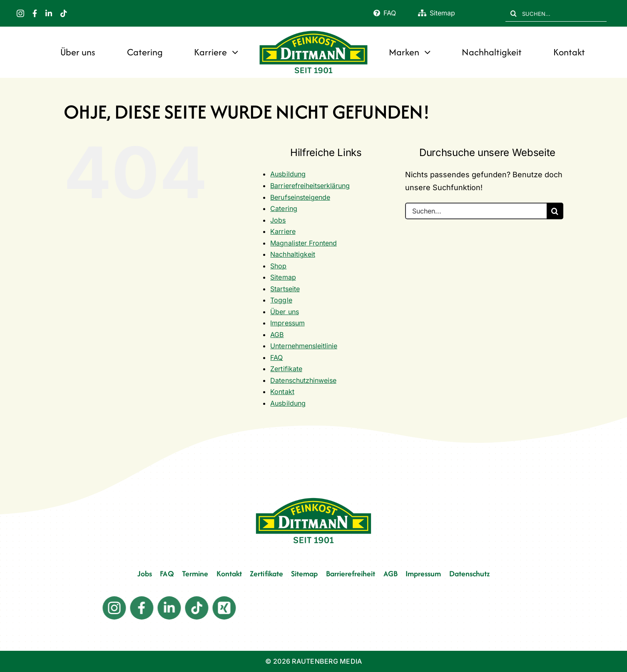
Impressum (287, 323)
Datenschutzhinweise (303, 380)
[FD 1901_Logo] (313, 31)
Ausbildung (288, 174)
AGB (277, 335)
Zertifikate (286, 369)
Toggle (281, 300)
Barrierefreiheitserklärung (310, 186)
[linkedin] (49, 13)
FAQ (276, 357)
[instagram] (20, 13)
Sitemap (283, 277)
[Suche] (514, 13)
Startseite (285, 289)
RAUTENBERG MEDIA (327, 661)
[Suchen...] (476, 211)
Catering (284, 208)
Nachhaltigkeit (292, 254)
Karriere (283, 231)
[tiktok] (64, 13)
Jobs (278, 220)
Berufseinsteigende (300, 197)
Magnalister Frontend (303, 243)
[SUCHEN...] (556, 13)
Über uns (284, 312)
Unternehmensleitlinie (304, 346)
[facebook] (35, 13)
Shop (278, 266)
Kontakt (282, 392)
